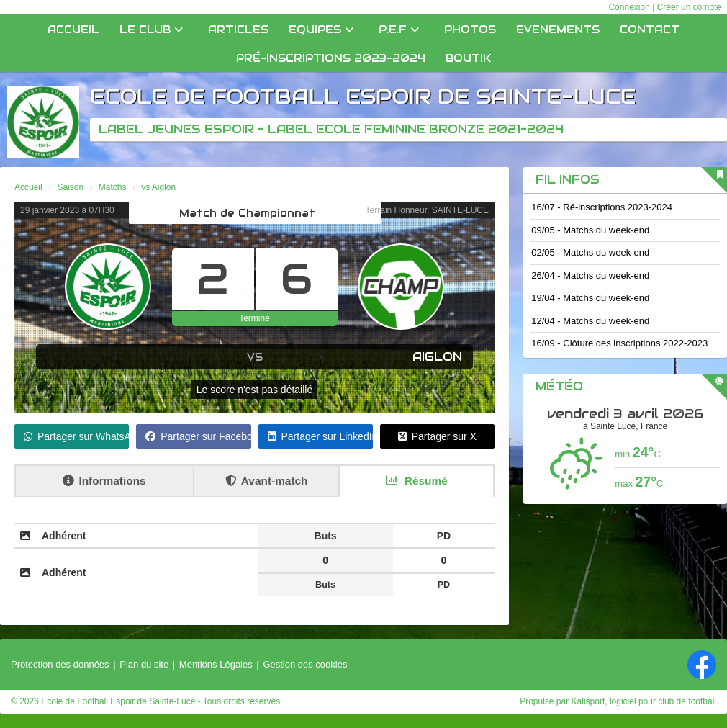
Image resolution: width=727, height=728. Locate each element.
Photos (470, 30)
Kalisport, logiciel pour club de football (644, 701)
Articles (238, 30)
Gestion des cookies (305, 664)
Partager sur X (437, 436)
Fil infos (568, 180)
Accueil (73, 30)
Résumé (417, 481)
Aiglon (437, 357)
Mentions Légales (216, 664)
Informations (104, 481)
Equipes (321, 30)
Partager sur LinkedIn (320, 436)
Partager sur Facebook (198, 436)
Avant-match (267, 481)
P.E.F (399, 30)
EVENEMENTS (558, 30)
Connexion (629, 7)
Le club (151, 30)
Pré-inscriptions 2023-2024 (331, 58)
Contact (650, 30)
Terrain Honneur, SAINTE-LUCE (427, 210)
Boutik (468, 58)
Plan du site (144, 664)
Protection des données (60, 664)
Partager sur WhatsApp (76, 436)
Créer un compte (689, 7)
